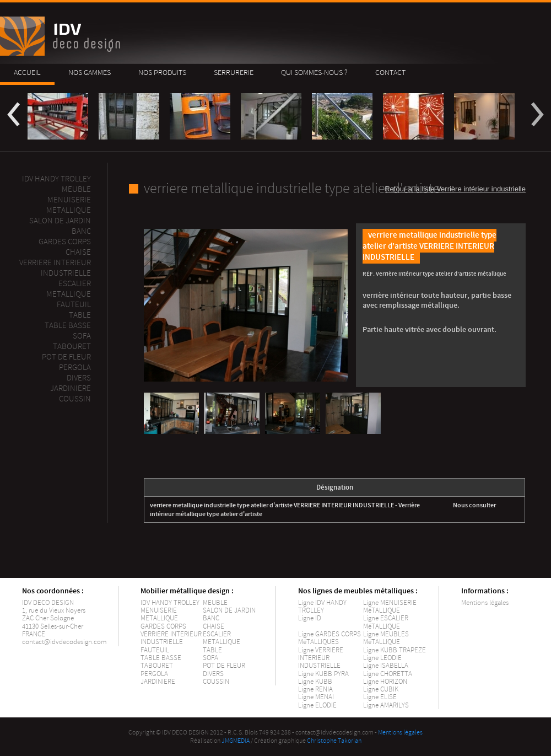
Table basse (68, 326)
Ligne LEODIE (382, 658)
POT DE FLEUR (224, 666)
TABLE (212, 650)
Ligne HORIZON (385, 682)
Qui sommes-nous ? (314, 73)
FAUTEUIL (155, 650)
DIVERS (213, 674)
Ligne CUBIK (381, 689)
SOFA (210, 658)
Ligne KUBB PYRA (323, 674)
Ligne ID (310, 618)
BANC (211, 618)
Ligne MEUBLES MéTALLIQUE (386, 638)
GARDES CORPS (163, 626)
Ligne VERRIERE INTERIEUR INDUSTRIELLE (321, 658)
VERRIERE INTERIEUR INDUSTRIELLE (171, 638)
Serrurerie (234, 73)
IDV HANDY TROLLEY (170, 603)
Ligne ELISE (380, 697)
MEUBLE (76, 189)
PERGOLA (75, 368)
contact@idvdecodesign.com (64, 642)
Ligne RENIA (315, 689)
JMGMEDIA (236, 741)
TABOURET (157, 666)
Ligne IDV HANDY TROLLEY (322, 607)
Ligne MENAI (316, 697)
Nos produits (162, 73)
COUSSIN (216, 682)
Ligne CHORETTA (388, 674)
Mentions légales (485, 603)
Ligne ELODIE (317, 705)
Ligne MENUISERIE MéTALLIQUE (390, 607)
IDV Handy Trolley (56, 179)
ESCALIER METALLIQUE (69, 289)
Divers (79, 378)
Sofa (82, 336)
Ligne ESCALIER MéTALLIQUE (386, 622)
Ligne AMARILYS (386, 705)
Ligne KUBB (315, 682)
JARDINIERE (158, 682)
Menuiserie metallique (69, 205)
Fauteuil (74, 305)
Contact (390, 73)
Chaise (78, 252)
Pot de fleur (66, 357)
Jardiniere (71, 388)
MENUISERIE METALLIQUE (159, 614)
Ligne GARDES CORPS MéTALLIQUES (329, 638)
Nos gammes (90, 73)
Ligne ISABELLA (386, 666)
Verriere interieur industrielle (55, 268)
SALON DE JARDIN (229, 610)
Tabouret (72, 347)
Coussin (75, 399)
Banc (81, 231)
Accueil (27, 73)
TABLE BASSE (161, 658)
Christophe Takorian (334, 741)
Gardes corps (65, 242)
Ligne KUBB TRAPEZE (395, 650)
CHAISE (214, 626)
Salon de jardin (60, 221)
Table (80, 315)
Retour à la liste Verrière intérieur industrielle (455, 189)
